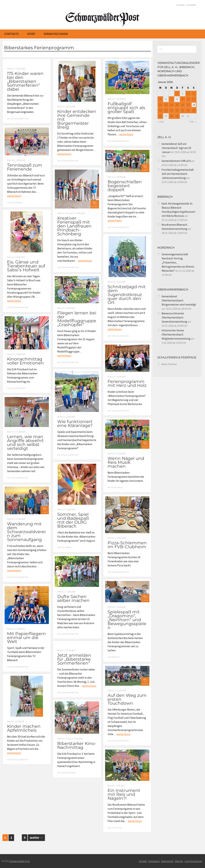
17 (188, 105)
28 (172, 116)
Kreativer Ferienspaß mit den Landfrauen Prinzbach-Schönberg (74, 226)
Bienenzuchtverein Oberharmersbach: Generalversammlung (174, 317)
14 (172, 105)
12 (160, 105)
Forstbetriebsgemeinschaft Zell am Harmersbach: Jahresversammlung (178, 174)
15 (177, 105)
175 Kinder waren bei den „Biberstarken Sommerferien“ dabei (25, 81)
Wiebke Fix (116, 657)
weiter (36, 838)
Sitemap (179, 861)
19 (160, 110)
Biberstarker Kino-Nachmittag (77, 745)
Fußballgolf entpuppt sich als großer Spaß (126, 108)
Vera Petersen (17, 203)
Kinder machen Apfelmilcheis (24, 728)
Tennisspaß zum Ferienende (25, 167)
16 (183, 105)
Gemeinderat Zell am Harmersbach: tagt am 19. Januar (176, 148)
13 (166, 105)
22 (177, 110)
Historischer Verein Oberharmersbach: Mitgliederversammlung (176, 335)
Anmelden (191, 5)
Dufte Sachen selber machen (73, 598)
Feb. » (193, 122)
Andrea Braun (117, 487)
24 (188, 110)
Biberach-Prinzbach (66, 213)
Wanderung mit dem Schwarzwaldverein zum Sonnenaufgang (26, 532)
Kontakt (181, 5)
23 (183, 110)
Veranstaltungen (56, 34)
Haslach (69, 739)
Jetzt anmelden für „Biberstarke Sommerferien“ (74, 659)
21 (172, 110)
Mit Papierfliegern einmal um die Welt (26, 638)
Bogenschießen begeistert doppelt (125, 186)
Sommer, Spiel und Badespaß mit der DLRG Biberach (73, 520)
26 (160, 116)
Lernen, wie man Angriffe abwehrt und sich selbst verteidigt (25, 443)
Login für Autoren (193, 861)
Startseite (11, 34)
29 (177, 116)
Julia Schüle (117, 828)
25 (194, 110)
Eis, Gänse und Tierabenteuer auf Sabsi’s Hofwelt (26, 266)
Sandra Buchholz (18, 388)
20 (166, 110)
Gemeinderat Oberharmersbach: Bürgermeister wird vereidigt (179, 300)
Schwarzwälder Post (20, 119)
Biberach (11, 69)
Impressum (154, 861)
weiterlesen (64, 154)
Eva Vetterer (66, 547)
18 (194, 105)
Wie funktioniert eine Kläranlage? (75, 424)
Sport (31, 34)
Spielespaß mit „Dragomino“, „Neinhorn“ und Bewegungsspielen (127, 620)
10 (188, 99)
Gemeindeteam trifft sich (176, 161)
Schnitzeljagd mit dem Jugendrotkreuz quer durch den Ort (127, 295)
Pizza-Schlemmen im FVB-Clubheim (127, 545)
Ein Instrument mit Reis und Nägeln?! (124, 794)
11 (194, 99)
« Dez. (161, 122)
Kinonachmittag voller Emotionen (25, 361)
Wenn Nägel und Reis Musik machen (126, 462)
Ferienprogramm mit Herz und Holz (127, 383)
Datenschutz (167, 861)
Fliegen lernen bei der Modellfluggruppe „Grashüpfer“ (77, 319)
